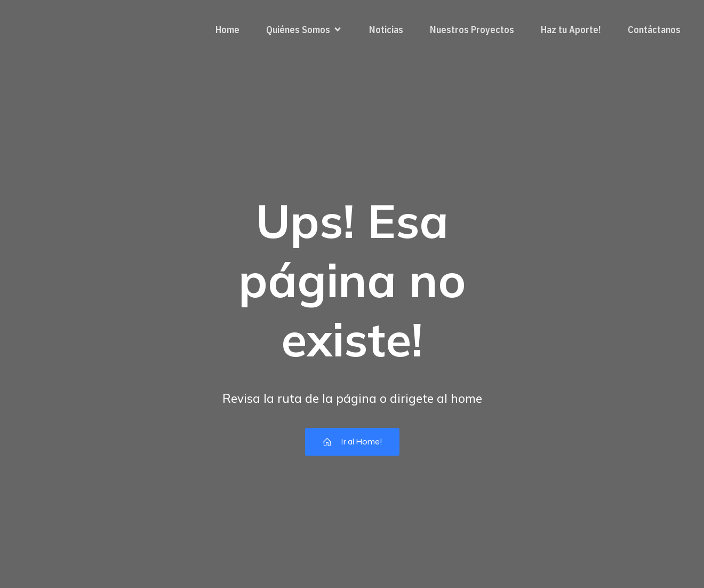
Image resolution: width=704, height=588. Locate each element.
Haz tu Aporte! (571, 30)
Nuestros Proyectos (472, 30)
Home (227, 30)
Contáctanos (654, 30)
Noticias (386, 30)
